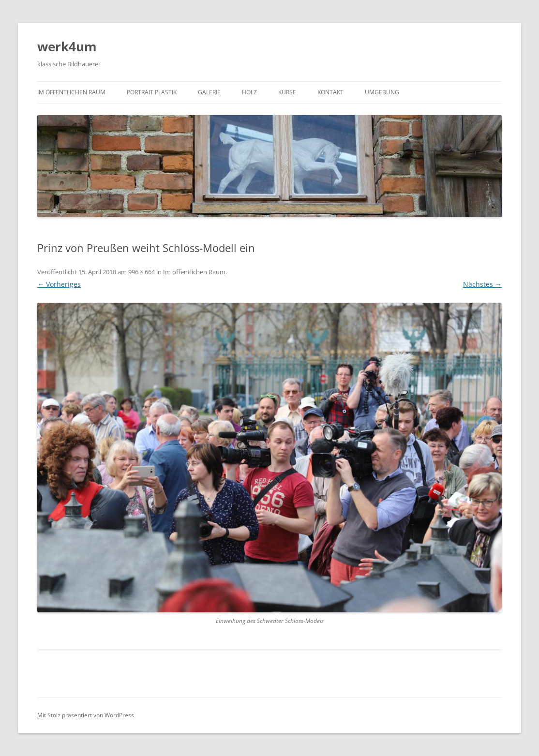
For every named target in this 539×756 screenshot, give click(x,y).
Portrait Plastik (152, 92)
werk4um (67, 46)
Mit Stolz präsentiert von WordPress (86, 715)
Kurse (287, 92)
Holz (249, 92)
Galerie (209, 92)
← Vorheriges (59, 284)
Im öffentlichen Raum (71, 92)
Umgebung (382, 92)
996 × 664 (142, 272)
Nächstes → (482, 284)
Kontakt (330, 92)
